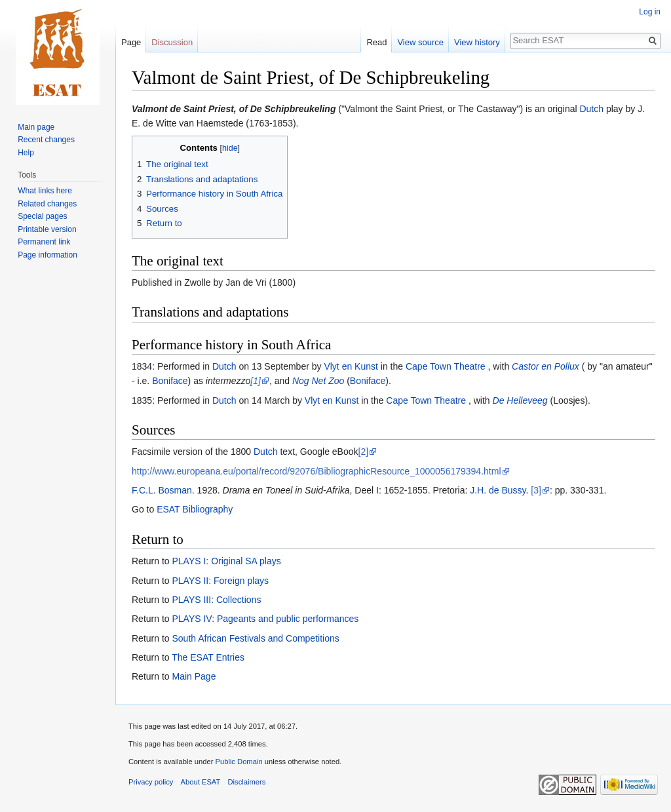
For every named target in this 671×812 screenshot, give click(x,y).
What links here (45, 191)
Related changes (47, 204)
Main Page (194, 676)
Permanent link (44, 242)
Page (131, 42)
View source (420, 42)
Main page (36, 127)
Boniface (170, 381)
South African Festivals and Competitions (255, 638)
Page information (48, 255)
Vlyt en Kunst (351, 366)
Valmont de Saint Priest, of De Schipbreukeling (234, 109)
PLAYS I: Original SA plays (226, 561)
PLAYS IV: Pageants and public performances (265, 619)
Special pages (42, 216)
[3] (536, 490)
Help (26, 153)
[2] (364, 452)
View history (477, 42)
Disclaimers (247, 782)
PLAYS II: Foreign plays (220, 581)
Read (376, 42)
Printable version (47, 229)
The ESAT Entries (208, 657)
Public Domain (239, 762)
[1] (256, 381)
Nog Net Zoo (318, 381)
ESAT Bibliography (195, 509)
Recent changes (46, 140)
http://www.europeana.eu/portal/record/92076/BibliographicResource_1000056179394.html (316, 471)
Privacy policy (151, 782)
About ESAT (201, 782)
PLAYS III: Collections (216, 600)
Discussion (172, 42)
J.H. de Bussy (498, 490)
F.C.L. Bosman (162, 490)
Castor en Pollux (546, 366)
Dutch (591, 109)
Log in (650, 12)
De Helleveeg (520, 400)
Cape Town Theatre (446, 366)
